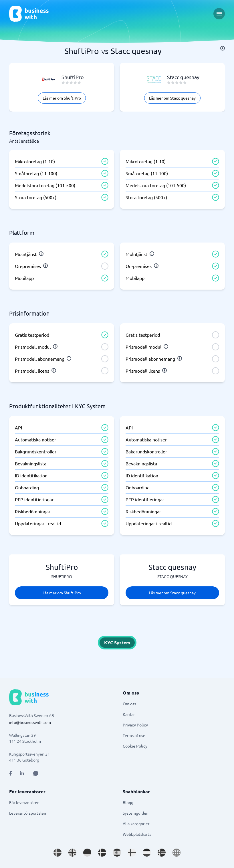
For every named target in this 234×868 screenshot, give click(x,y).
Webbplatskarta (137, 834)
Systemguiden (136, 813)
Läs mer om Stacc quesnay (172, 98)
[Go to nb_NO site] (162, 853)
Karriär (129, 714)
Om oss (129, 704)
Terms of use (134, 735)
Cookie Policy (135, 746)
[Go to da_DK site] (102, 853)
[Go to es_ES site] (117, 853)
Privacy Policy (135, 725)
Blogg (128, 802)
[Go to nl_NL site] (147, 853)
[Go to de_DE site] (87, 853)
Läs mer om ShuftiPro (62, 98)
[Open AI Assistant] (36, 773)
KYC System (117, 642)
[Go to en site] (177, 853)
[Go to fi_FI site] (132, 853)
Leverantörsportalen (28, 813)
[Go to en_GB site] (72, 853)
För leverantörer (24, 802)
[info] (223, 48)
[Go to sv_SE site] (57, 853)
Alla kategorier (136, 823)
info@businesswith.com (30, 722)
